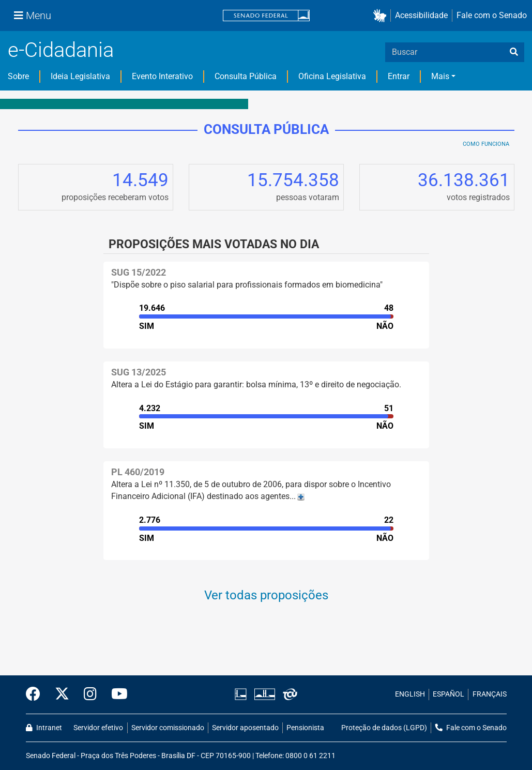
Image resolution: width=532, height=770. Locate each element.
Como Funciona (486, 144)
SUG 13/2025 (139, 372)
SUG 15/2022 (139, 272)
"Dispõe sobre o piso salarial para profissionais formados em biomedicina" (247, 285)
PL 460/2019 (138, 472)
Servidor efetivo (98, 728)
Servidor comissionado (168, 728)
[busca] (514, 52)
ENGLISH (410, 694)
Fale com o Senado (492, 15)
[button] (382, 16)
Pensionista (305, 728)
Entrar (399, 76)
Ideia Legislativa (80, 76)
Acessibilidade (421, 15)
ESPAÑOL (449, 694)
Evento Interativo (162, 76)
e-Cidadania (61, 50)
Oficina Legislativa (332, 76)
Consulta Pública (246, 76)
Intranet (44, 728)
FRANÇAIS (490, 694)
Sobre (18, 76)
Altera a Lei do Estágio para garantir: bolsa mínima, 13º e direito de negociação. (256, 384)
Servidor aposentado (245, 728)
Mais (440, 76)
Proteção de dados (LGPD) (384, 728)
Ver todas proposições (266, 595)
